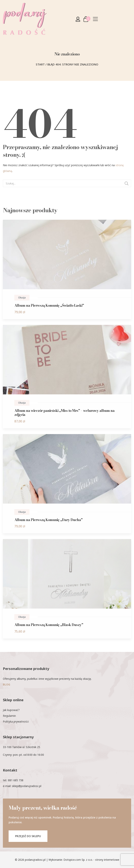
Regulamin (9, 716)
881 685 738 (16, 780)
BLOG (6, 684)
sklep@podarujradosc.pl (27, 786)
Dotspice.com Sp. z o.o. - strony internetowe (91, 860)
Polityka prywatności (16, 721)
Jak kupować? (11, 710)
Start (40, 64)
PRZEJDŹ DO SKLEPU (28, 836)
